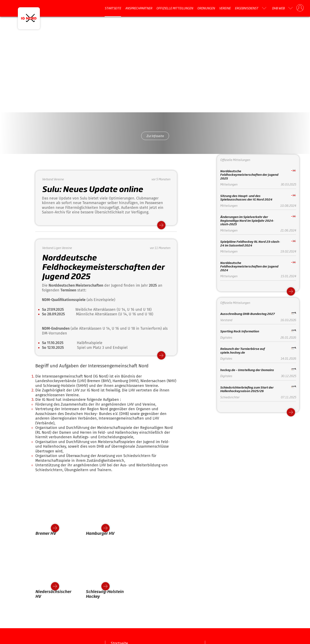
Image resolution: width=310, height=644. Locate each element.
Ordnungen (206, 8)
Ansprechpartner (139, 8)
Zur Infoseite (155, 136)
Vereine (225, 8)
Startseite (113, 8)
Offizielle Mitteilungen (175, 8)
